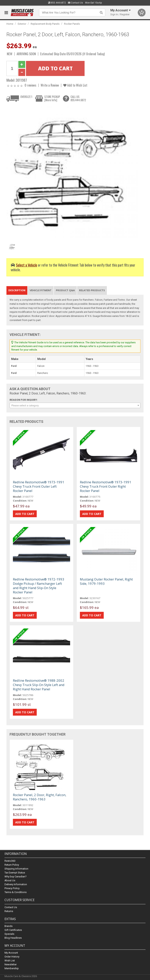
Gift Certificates (13, 930)
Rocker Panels (72, 24)
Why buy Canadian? (16, 877)
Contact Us (75, 3)
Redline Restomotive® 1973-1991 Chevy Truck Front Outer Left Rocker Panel (39, 486)
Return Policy (12, 865)
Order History (12, 957)
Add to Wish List (75, 85)
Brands (8, 926)
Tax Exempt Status (15, 873)
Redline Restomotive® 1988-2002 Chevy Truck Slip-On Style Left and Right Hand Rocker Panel (39, 685)
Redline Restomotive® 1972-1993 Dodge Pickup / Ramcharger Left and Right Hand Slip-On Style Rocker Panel (39, 586)
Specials (9, 934)
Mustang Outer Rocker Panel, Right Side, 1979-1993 (106, 581)
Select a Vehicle (27, 265)
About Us (10, 881)
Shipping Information (16, 869)
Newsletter (11, 964)
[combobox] (75, 405)
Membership (12, 968)
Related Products (92, 290)
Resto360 (10, 861)
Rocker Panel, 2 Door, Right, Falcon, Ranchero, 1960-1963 (40, 797)
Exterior (22, 24)
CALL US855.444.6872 (78, 98)
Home (10, 24)
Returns (9, 911)
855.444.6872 (57, 3)
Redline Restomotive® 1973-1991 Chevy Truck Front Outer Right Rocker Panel (106, 486)
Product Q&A (65, 290)
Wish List (10, 961)
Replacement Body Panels (45, 24)
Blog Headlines (13, 938)
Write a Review (50, 85)
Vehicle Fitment (41, 290)
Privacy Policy (12, 888)
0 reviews (30, 85)
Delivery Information (16, 885)
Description (17, 290)
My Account (11, 953)
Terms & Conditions (16, 892)
